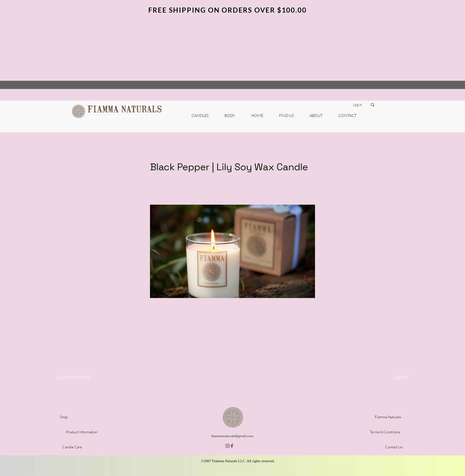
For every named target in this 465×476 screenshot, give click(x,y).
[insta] (228, 446)
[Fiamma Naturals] (388, 417)
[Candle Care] (72, 447)
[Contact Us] (394, 447)
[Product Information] (82, 432)
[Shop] (64, 417)
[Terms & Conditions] (385, 432)
